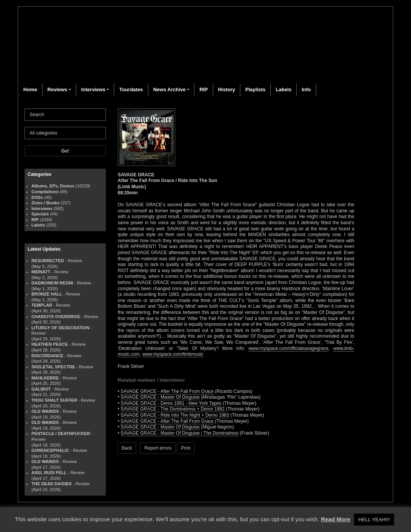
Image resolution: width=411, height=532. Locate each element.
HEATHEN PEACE (50, 344)
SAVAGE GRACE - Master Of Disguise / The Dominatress (180, 433)
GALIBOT (41, 389)
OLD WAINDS (45, 411)
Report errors (158, 448)
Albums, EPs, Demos (53, 186)
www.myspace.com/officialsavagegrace (289, 348)
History (226, 89)
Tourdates (131, 89)
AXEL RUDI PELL (49, 473)
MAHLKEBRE (45, 378)
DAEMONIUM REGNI (52, 283)
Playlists (256, 89)
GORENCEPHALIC (50, 450)
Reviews (58, 89)
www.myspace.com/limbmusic (173, 354)
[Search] (65, 115)
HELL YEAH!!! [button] (374, 520)
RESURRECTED (48, 261)
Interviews (93, 89)
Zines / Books (45, 203)
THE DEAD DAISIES (52, 484)
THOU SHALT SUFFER (54, 400)
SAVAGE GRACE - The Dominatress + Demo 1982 (173, 409)
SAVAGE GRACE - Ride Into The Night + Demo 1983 (175, 415)
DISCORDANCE (47, 356)
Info (306, 89)
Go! (65, 151)
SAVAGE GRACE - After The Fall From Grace (167, 391)
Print (186, 448)
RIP (204, 89)
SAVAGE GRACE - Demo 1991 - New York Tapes (171, 403)
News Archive (169, 89)
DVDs (37, 197)
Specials (40, 214)
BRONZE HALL (47, 294)
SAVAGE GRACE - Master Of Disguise (160, 397)
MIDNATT (41, 272)
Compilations (45, 192)
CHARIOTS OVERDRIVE (56, 317)
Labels (284, 89)
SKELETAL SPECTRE (53, 367)
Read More (336, 519)
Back (127, 448)
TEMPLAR (42, 305)
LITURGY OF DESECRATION (60, 328)
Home (30, 89)
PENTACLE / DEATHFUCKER (61, 433)
